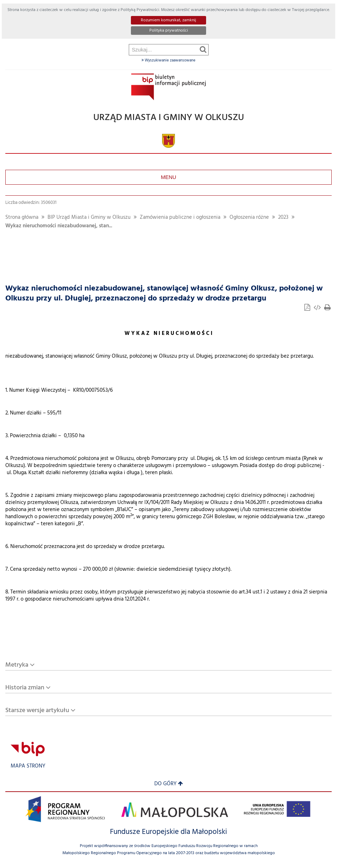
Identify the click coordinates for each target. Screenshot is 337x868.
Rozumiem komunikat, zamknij (168, 20)
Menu (168, 177)
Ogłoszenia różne (249, 218)
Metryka (17, 665)
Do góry (169, 784)
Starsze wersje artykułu (37, 710)
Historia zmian (25, 688)
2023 (283, 218)
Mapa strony (28, 766)
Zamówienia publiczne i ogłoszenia (180, 218)
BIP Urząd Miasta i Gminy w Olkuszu (89, 218)
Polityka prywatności (169, 31)
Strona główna (22, 218)
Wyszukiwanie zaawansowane (168, 60)
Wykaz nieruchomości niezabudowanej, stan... (59, 226)
